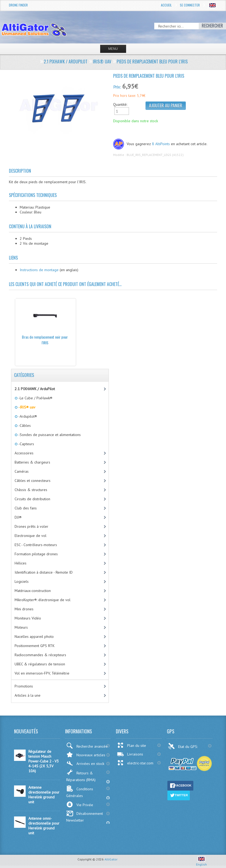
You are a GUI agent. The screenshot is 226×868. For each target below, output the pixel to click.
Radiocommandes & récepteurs (40, 655)
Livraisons (130, 754)
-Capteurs (26, 444)
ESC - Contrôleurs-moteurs (36, 545)
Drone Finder (18, 5)
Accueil (166, 5)
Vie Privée (80, 804)
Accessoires (24, 453)
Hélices (21, 563)
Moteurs (21, 627)
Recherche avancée (87, 746)
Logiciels (22, 581)
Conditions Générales (80, 792)
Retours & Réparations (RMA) (81, 776)
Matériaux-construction (33, 591)
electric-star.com (135, 763)
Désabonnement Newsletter (85, 817)
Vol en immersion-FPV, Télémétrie (42, 673)
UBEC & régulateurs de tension (40, 664)
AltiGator (111, 859)
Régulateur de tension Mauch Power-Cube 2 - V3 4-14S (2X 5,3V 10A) (44, 761)
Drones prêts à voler (31, 526)
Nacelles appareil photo (34, 636)
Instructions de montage (39, 270)
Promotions (24, 686)
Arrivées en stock (85, 763)
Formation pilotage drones (36, 554)
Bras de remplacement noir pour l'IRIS (45, 340)
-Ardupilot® (27, 416)
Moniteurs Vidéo (28, 618)
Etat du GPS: (183, 746)
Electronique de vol (31, 536)
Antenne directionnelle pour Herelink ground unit (44, 795)
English (201, 862)
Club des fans (26, 508)
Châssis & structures (31, 490)
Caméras (22, 471)
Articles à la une (28, 695)
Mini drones (24, 609)
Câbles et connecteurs (33, 481)
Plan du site (131, 745)
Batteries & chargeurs (32, 462)
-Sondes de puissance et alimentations (49, 435)
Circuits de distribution (32, 499)
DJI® (18, 517)
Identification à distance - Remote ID (44, 572)
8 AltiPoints (161, 144)
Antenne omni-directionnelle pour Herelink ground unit (44, 826)
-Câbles (24, 426)
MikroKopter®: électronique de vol (43, 600)
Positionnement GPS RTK (35, 646)
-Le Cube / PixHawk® (35, 398)
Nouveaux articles (86, 755)
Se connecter (190, 5)
